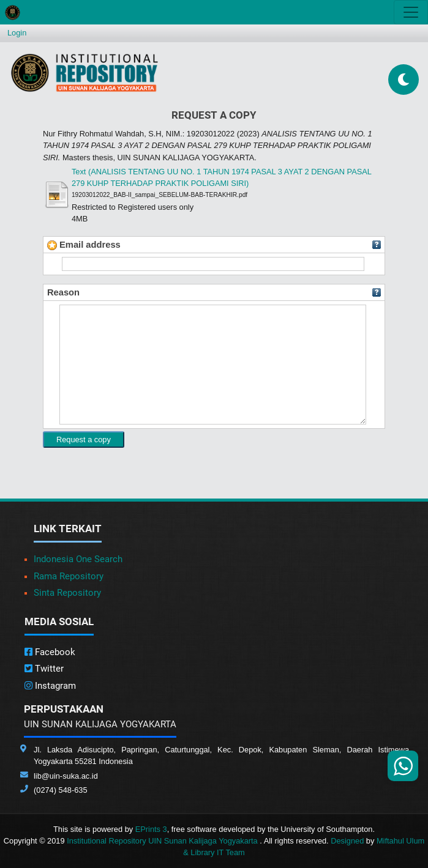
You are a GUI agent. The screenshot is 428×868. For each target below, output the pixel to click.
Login (17, 33)
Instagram (50, 686)
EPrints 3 (151, 829)
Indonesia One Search (78, 559)
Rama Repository (69, 576)
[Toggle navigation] (411, 12)
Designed (347, 841)
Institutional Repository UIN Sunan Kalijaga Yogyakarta (163, 841)
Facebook (50, 652)
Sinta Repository (67, 593)
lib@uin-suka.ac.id (66, 776)
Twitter (44, 669)
